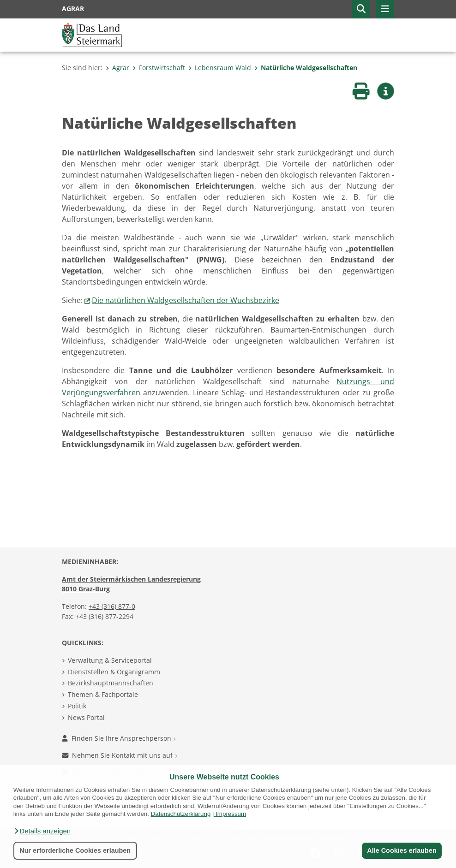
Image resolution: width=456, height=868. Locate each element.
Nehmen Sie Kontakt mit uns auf (120, 755)
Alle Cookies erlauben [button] (402, 850)
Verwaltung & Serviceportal (110, 660)
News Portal (86, 717)
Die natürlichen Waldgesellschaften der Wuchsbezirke (186, 300)
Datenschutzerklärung (181, 814)
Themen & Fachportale (103, 694)
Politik (77, 706)
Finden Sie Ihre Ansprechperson (119, 738)
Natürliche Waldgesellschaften (306, 68)
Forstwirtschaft (159, 68)
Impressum (231, 814)
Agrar (117, 68)
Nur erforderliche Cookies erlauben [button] (75, 850)
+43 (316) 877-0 (112, 606)
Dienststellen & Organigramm (114, 672)
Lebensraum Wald (220, 68)
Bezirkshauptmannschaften (111, 683)
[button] (42, 831)
